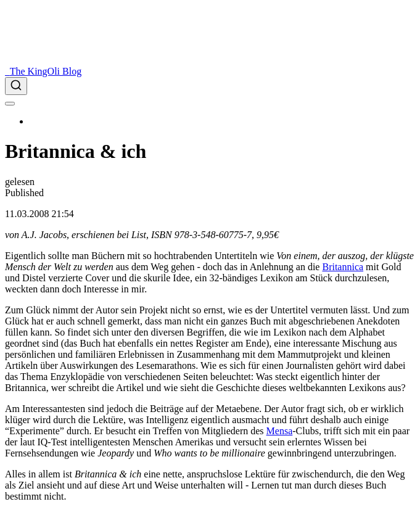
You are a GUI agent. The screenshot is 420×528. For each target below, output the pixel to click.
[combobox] (210, 86)
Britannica (343, 267)
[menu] (10, 104)
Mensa (280, 431)
